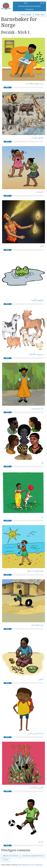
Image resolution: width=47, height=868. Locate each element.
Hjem (26, 3)
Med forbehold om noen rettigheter (30, 865)
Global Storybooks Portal (33, 856)
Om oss (42, 3)
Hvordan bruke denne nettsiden (29, 6)
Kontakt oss (29, 10)
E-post (5, 860)
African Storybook (11, 856)
